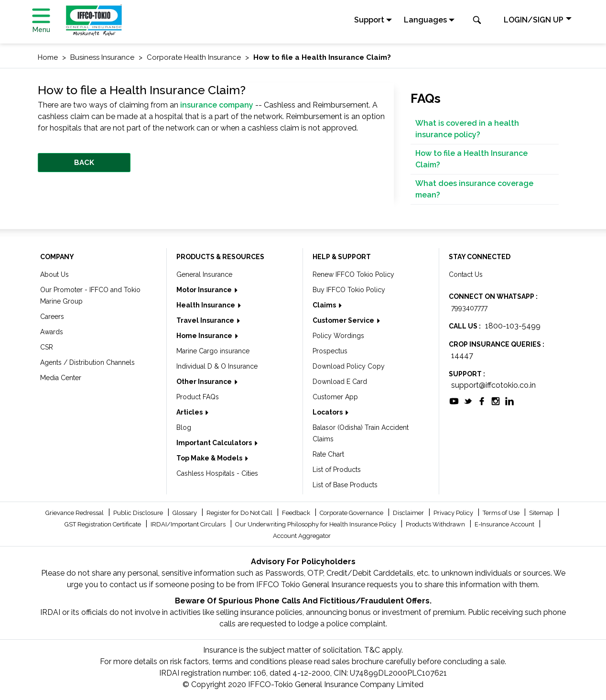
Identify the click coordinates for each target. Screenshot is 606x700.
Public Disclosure (139, 513)
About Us (54, 274)
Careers (52, 317)
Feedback (297, 513)
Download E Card (340, 382)
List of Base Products (345, 485)
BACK (84, 163)
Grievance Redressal (75, 513)
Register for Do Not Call (240, 513)
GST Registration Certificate (103, 524)
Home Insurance (205, 336)
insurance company (217, 105)
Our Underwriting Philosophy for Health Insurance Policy (316, 524)
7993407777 (469, 308)
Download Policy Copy (349, 366)
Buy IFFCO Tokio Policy (349, 290)
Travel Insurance (206, 320)
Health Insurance (206, 305)
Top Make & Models (210, 458)
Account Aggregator (302, 536)
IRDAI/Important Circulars (189, 524)
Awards (52, 332)
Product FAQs (198, 397)
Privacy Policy (454, 513)
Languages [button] (425, 20)
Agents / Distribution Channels (87, 362)
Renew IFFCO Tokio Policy (353, 274)
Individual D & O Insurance (217, 366)
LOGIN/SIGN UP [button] (534, 20)
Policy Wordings (338, 336)
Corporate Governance (352, 513)
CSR (47, 347)
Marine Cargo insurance (213, 351)
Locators (328, 412)
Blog (184, 427)
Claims (325, 305)
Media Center (61, 378)
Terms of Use (502, 513)
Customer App (335, 397)
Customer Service (344, 320)
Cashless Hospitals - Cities (217, 473)
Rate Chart (328, 454)
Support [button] (369, 20)
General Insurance (204, 274)
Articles (190, 412)
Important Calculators (215, 443)
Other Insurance (205, 382)
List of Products (337, 470)
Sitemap (542, 513)
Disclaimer (409, 513)
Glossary (185, 513)
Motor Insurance (205, 290)
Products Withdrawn (436, 524)
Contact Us (466, 274)
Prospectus (330, 351)
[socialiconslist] (454, 400)
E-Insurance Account (505, 524)
